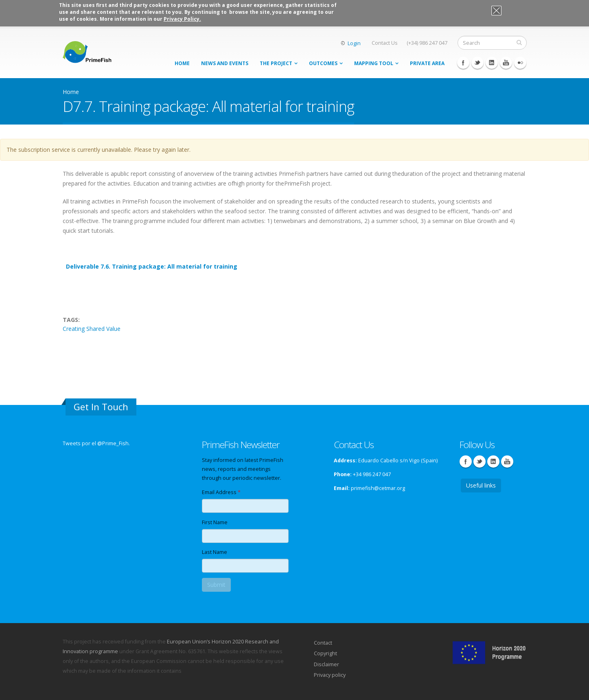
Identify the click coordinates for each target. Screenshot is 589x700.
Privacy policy (330, 675)
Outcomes (323, 63)
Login (354, 43)
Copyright (325, 653)
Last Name (215, 552)
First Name (215, 522)
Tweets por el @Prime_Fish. (96, 443)
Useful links (481, 485)
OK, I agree (510, 12)
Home (182, 63)
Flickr (520, 63)
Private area (427, 63)
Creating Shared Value (92, 329)
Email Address (221, 492)
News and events (225, 63)
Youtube (506, 63)
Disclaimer (326, 664)
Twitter (477, 63)
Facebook (463, 63)
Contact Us (385, 43)
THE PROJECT (276, 63)
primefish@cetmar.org (378, 488)
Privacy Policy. (182, 19)
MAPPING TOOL (374, 63)
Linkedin (492, 63)
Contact (323, 643)
